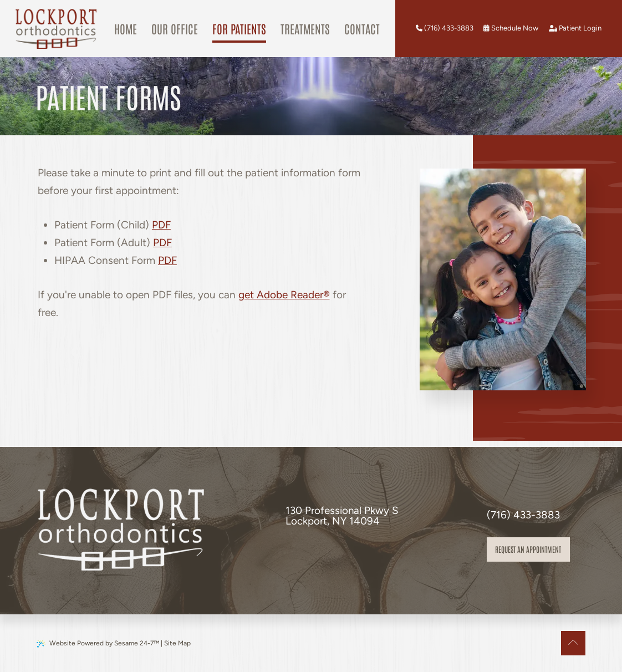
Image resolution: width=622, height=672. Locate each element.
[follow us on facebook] (290, 552)
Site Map (177, 643)
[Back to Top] (573, 643)
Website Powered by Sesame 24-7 (98, 643)
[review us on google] (304, 552)
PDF (161, 225)
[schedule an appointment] (511, 29)
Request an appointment (528, 549)
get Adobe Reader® (284, 295)
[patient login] (575, 29)
